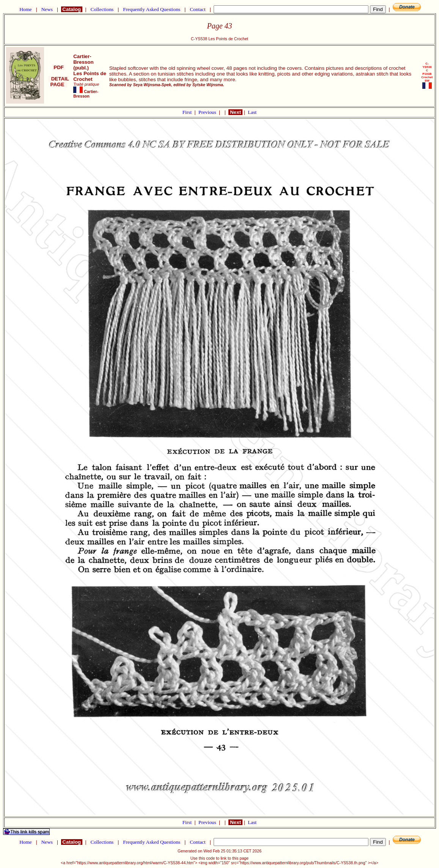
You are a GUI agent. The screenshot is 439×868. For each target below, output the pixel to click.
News (47, 9)
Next (235, 112)
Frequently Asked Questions (152, 9)
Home (26, 9)
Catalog (72, 9)
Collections (102, 9)
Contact (198, 9)
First (188, 112)
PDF (59, 67)
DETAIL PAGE (59, 82)
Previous (208, 112)
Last (252, 112)
